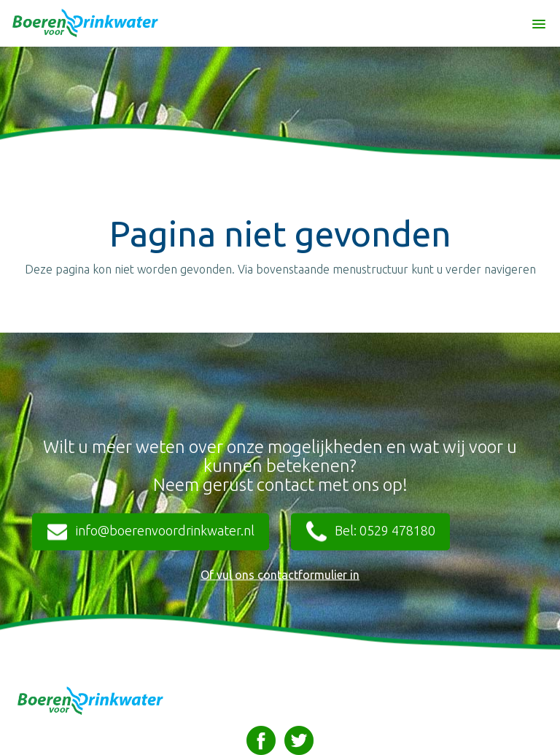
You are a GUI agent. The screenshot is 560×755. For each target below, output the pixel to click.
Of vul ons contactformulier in (280, 575)
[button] (539, 18)
